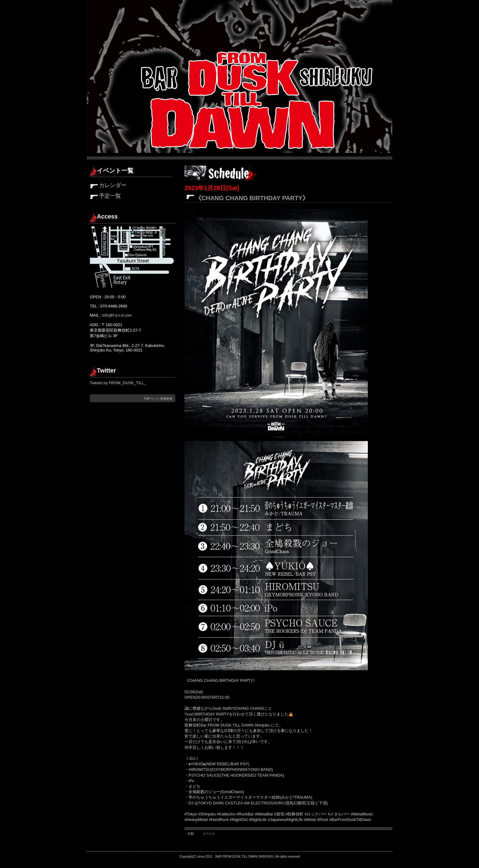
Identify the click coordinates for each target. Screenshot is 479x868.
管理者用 (166, 399)
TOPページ (152, 399)
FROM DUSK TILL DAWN (240, 857)
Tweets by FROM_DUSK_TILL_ (118, 383)
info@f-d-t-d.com (117, 315)
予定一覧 (110, 196)
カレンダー (113, 185)
